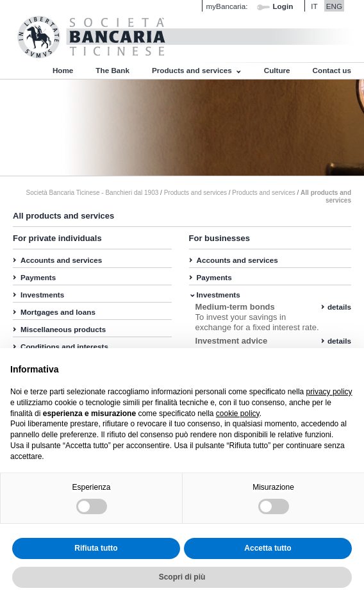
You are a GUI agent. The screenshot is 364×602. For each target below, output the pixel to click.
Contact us (332, 70)
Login (283, 6)
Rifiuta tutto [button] (96, 548)
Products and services (192, 70)
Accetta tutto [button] (268, 548)
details (339, 307)
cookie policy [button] (238, 414)
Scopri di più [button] (182, 577)
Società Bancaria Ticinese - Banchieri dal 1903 (92, 193)
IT (314, 6)
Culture (277, 70)
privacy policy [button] (329, 392)
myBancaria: (227, 6)
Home (63, 70)
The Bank (112, 70)
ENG (334, 6)
